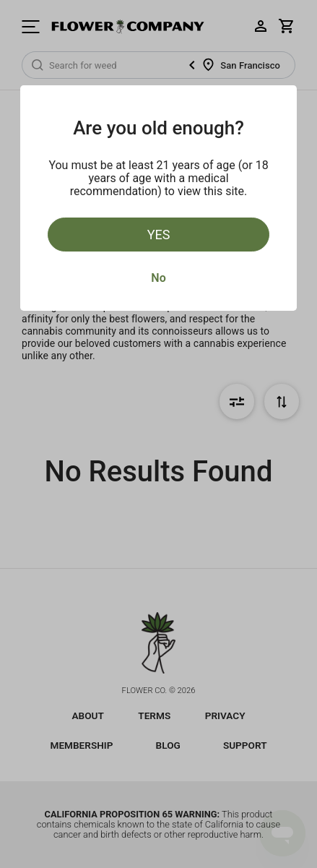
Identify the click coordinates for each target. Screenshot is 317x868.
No (158, 278)
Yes (159, 235)
